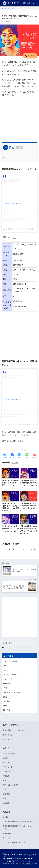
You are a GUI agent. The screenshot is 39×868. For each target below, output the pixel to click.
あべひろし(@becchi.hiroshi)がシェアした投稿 (18, 229)
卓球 (5, 688)
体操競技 (7, 684)
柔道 (5, 697)
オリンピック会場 (10, 661)
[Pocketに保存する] (34, 456)
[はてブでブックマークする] (20, 456)
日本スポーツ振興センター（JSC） (15, 842)
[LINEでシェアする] (27, 456)
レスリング (7, 679)
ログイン (24, 549)
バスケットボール (10, 675)
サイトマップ (8, 739)
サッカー (7, 670)
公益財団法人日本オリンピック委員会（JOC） (19, 822)
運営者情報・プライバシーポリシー (15, 730)
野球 (5, 706)
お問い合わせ (8, 735)
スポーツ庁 (7, 838)
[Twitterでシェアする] (5, 456)
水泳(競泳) (7, 701)
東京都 (5, 817)
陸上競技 (15, 463)
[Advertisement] (19, 119)
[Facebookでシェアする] (12, 456)
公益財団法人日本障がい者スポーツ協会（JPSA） (17, 828)
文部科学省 (7, 834)
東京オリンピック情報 (12, 692)
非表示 (20, 148)
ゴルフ (6, 666)
